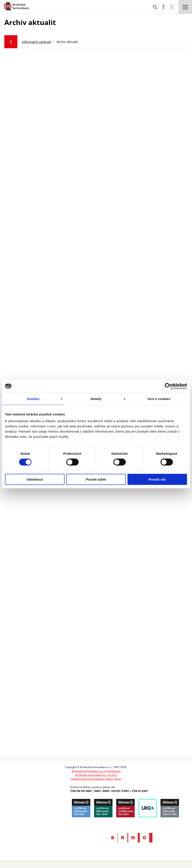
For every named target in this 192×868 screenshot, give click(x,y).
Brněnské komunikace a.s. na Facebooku (96, 771)
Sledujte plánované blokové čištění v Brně (96, 779)
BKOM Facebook (163, 7)
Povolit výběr (96, 479)
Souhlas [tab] (33, 399)
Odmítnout (35, 479)
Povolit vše (157, 479)
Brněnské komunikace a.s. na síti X (96, 775)
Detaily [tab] (96, 399)
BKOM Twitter (172, 7)
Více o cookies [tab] (159, 399)
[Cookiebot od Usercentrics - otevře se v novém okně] (168, 386)
